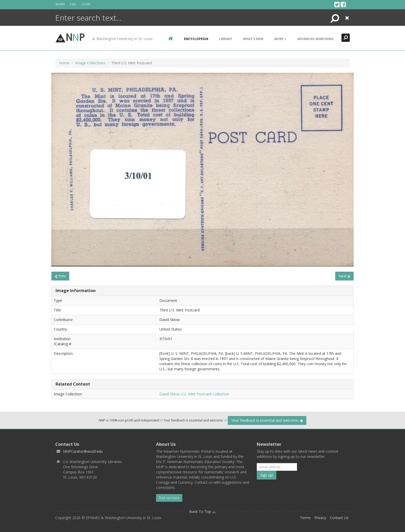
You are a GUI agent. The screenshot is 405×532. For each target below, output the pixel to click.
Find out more (169, 498)
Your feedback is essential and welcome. (267, 420)
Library (226, 39)
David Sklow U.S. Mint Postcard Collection (194, 394)
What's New (253, 39)
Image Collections (90, 63)
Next (344, 276)
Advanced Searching (315, 39)
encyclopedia (196, 39)
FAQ (73, 4)
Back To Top (202, 511)
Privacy (320, 518)
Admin (60, 4)
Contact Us (339, 518)
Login (86, 4)
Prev (60, 276)
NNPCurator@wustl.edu (83, 451)
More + (280, 39)
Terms (305, 518)
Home (64, 63)
